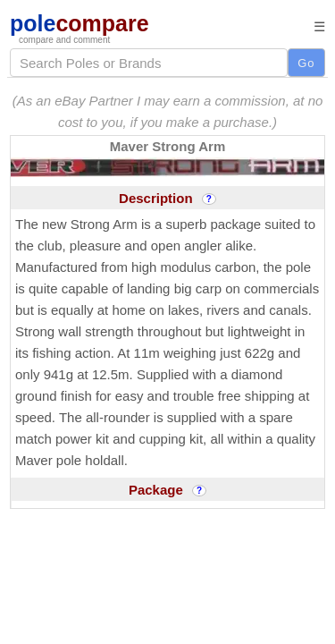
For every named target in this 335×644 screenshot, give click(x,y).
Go (306, 63)
